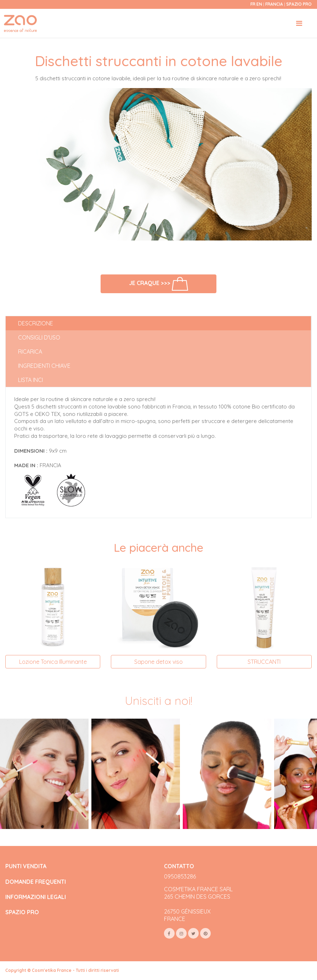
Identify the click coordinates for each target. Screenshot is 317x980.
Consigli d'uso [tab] (39, 337)
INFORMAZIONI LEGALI (36, 897)
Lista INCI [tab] (30, 380)
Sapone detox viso (158, 662)
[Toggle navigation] (299, 23)
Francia (275, 4)
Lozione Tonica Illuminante (53, 662)
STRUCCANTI (264, 662)
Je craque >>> (158, 284)
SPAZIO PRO (22, 912)
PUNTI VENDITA (26, 866)
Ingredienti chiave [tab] (44, 366)
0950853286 (180, 876)
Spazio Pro (299, 4)
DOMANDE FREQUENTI (36, 882)
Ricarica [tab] (30, 352)
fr (253, 4)
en (259, 4)
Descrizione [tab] (36, 323)
